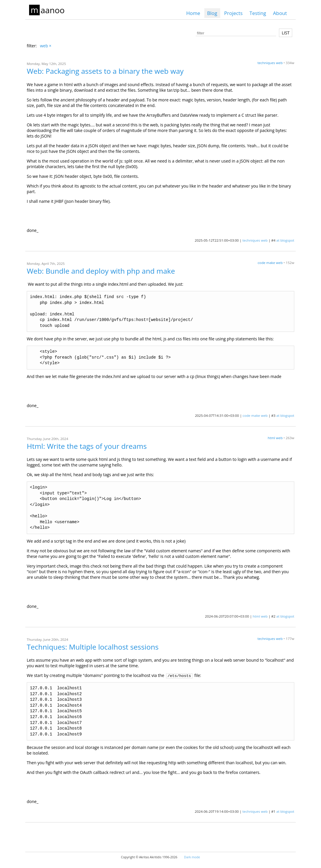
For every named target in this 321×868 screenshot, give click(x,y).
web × (46, 46)
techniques (266, 63)
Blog (212, 13)
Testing (258, 13)
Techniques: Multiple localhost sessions (93, 647)
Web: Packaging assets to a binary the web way (105, 71)
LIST (286, 33)
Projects (233, 13)
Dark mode (192, 857)
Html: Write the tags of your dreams (87, 446)
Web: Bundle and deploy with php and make (101, 271)
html (271, 438)
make (271, 263)
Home (193, 13)
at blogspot (285, 240)
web (279, 63)
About (280, 13)
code (262, 263)
